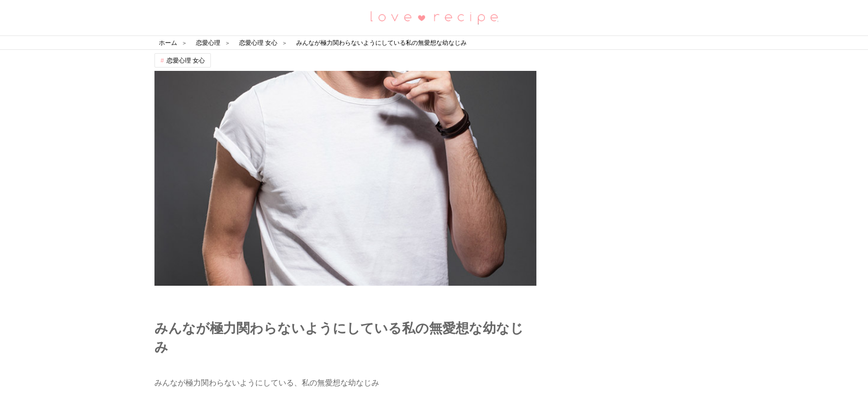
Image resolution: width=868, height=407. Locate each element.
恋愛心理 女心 (186, 60)
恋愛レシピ (434, 17)
